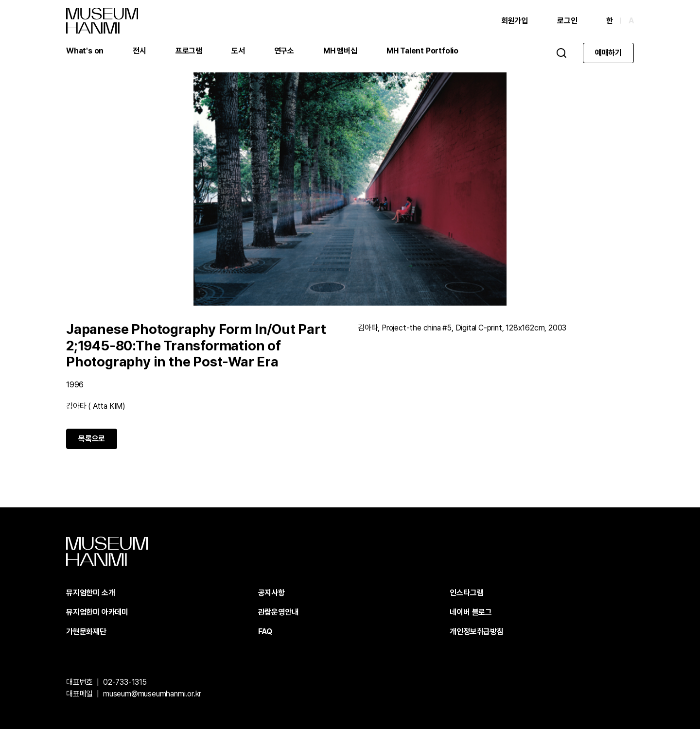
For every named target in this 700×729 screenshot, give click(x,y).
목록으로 (92, 439)
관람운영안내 (278, 612)
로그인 (567, 21)
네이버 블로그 (471, 612)
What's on (85, 51)
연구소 (284, 51)
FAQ (265, 632)
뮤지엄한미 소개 (90, 593)
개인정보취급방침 (476, 632)
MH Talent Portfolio (422, 51)
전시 (140, 51)
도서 (238, 51)
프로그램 (189, 51)
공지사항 (271, 593)
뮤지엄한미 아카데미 (97, 612)
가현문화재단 (86, 632)
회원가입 (515, 21)
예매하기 (608, 53)
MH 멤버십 (340, 51)
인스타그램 (466, 593)
